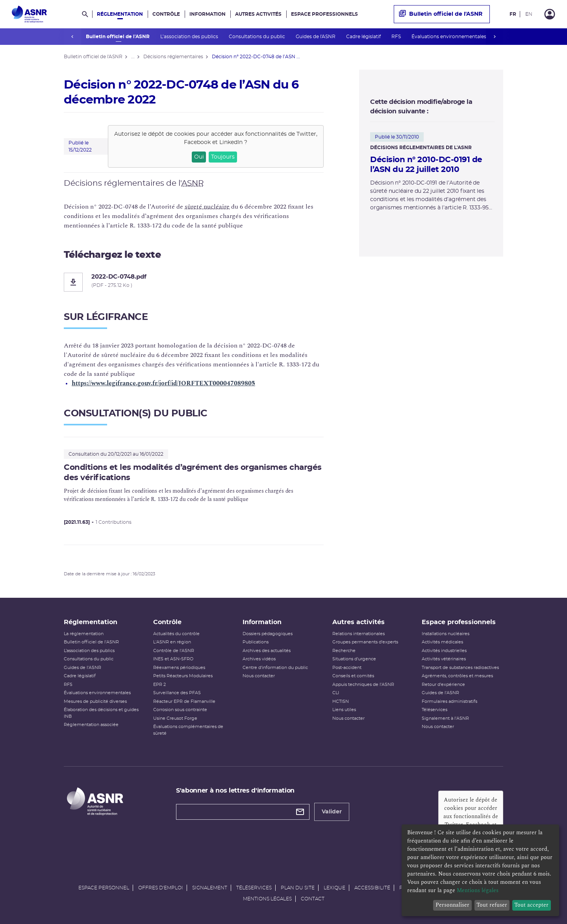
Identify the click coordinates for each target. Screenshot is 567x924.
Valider (332, 812)
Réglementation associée (91, 725)
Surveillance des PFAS (177, 693)
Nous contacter (259, 676)
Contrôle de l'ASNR (174, 651)
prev (72, 37)
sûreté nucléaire (207, 207)
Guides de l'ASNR (316, 37)
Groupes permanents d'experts (365, 642)
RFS (396, 37)
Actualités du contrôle (176, 634)
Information (208, 14)
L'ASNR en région (172, 642)
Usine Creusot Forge (175, 718)
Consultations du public (257, 37)
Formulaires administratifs (449, 701)
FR (513, 14)
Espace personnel (104, 888)
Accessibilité (372, 888)
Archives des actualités (267, 651)
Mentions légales (267, 899)
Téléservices (435, 710)
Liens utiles (344, 710)
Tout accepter (531, 905)
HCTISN (341, 701)
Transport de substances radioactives (460, 668)
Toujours (223, 157)
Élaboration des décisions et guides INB (101, 713)
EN (529, 14)
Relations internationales (359, 634)
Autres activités (258, 14)
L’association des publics (189, 37)
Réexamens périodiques (179, 668)
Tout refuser (492, 905)
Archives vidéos (259, 659)
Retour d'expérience (443, 685)
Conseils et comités (353, 676)
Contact (313, 899)
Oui (199, 157)
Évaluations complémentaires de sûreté (188, 730)
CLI (336, 693)
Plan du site (298, 888)
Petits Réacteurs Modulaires (183, 676)
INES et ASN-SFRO (173, 659)
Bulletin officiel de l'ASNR (118, 37)
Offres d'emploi (161, 888)
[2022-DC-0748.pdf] (194, 282)
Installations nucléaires (446, 634)
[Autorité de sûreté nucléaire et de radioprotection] (29, 14)
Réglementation (120, 14)
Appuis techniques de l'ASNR (363, 685)
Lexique (334, 888)
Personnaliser (452, 905)
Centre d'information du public (275, 668)
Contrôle (166, 14)
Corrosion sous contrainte (180, 710)
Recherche (344, 651)
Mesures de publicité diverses (95, 701)
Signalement (210, 888)
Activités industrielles (444, 651)
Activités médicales (442, 642)
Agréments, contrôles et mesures (457, 676)
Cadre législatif (364, 37)
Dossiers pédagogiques (268, 634)
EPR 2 (159, 685)
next (495, 37)
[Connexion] (550, 14)
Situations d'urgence (354, 659)
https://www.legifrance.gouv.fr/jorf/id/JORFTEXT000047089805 (163, 383)
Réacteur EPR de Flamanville (184, 701)
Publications (256, 642)
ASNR (193, 183)
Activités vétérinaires (444, 659)
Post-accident (347, 668)
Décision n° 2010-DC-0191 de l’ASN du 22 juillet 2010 (426, 165)
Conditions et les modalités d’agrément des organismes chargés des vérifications (193, 472)
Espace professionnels (324, 14)
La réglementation (84, 634)
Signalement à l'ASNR (445, 718)
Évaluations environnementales (449, 37)
